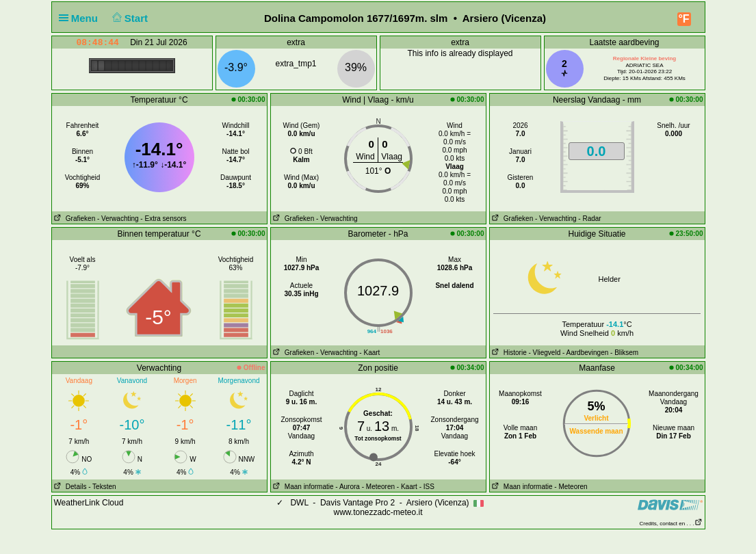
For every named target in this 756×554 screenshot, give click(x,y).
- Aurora (348, 487)
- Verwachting (118, 219)
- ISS (427, 487)
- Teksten (102, 487)
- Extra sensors (163, 219)
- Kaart (369, 353)
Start (128, 18)
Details (69, 487)
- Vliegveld (545, 353)
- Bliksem (624, 353)
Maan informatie (302, 487)
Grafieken (74, 219)
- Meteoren (378, 487)
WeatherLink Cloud (89, 503)
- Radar (589, 219)
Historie (508, 353)
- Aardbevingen (585, 353)
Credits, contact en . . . (670, 524)
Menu (81, 18)
